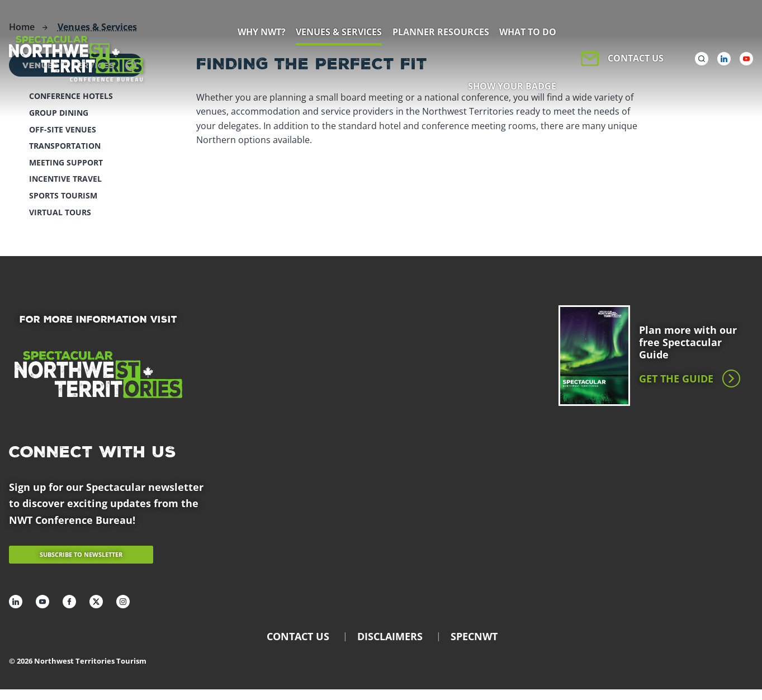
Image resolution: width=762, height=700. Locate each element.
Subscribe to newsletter (81, 554)
